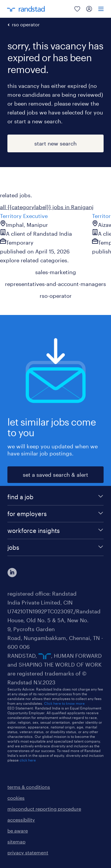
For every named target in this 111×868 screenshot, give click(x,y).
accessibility (21, 820)
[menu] (101, 9)
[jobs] (55, 547)
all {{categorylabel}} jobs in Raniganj (47, 207)
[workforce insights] (55, 531)
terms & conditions (29, 787)
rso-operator (56, 296)
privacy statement (28, 852)
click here (28, 760)
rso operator (26, 24)
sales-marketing (56, 272)
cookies (16, 798)
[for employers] (55, 514)
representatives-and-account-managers (55, 284)
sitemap (16, 842)
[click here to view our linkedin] (12, 573)
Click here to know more (64, 703)
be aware (18, 831)
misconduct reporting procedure (44, 809)
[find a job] (55, 497)
